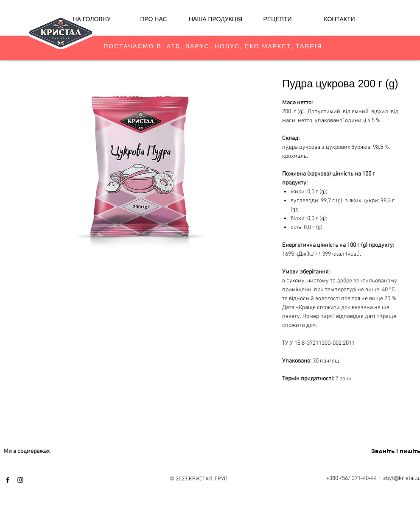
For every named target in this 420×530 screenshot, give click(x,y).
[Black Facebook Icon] (8, 480)
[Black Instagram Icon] (20, 480)
